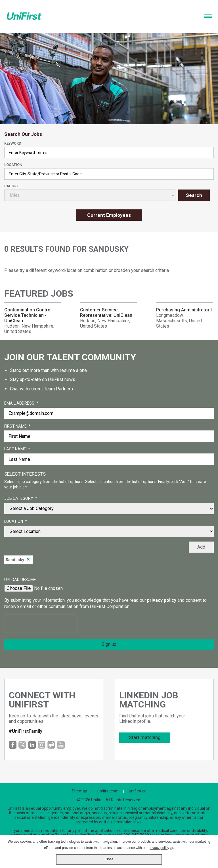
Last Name (17, 449)
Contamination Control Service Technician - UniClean (28, 315)
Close (109, 859)
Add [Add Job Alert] (201, 547)
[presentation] (41, 623)
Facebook (13, 745)
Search (194, 195)
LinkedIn (32, 745)
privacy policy (162, 600)
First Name (17, 426)
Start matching (145, 737)
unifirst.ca (138, 791)
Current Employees (109, 215)
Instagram (42, 745)
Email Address (21, 403)
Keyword (13, 143)
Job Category (21, 499)
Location (13, 165)
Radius (11, 186)
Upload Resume (20, 580)
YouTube (61, 745)
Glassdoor (51, 745)
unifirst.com (108, 791)
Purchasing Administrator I (184, 310)
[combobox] (109, 174)
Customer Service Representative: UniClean (106, 313)
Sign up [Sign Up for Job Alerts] (109, 644)
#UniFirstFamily (26, 731)
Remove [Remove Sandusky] (28, 560)
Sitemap (79, 791)
